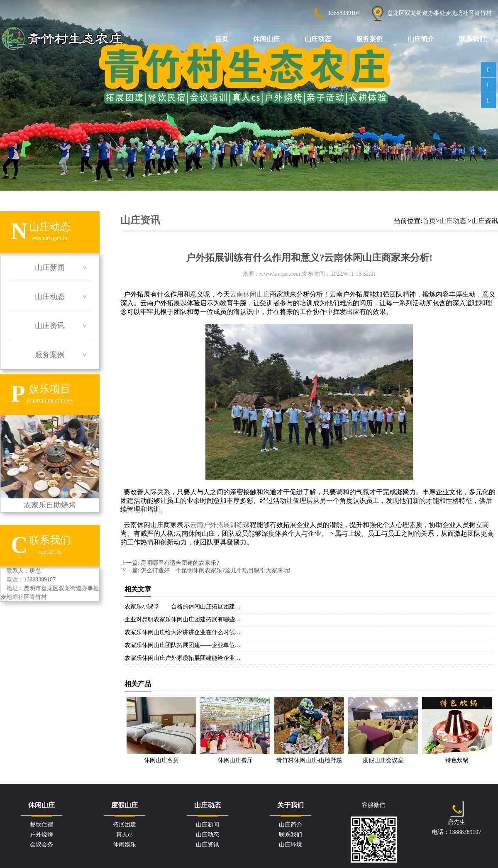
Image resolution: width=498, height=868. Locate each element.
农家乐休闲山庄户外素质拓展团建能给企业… (183, 658)
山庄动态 (318, 39)
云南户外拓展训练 (217, 525)
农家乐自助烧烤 (50, 462)
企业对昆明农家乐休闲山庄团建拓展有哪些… (183, 619)
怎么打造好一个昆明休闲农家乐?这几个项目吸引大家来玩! (215, 570)
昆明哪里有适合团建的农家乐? (179, 563)
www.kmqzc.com (280, 274)
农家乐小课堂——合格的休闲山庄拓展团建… (183, 607)
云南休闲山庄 (250, 294)
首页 (222, 39)
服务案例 (369, 39)
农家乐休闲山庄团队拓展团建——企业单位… (183, 645)
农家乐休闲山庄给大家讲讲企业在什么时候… (183, 632)
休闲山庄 (266, 39)
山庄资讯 (50, 326)
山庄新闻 (50, 267)
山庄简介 (421, 39)
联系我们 (472, 39)
